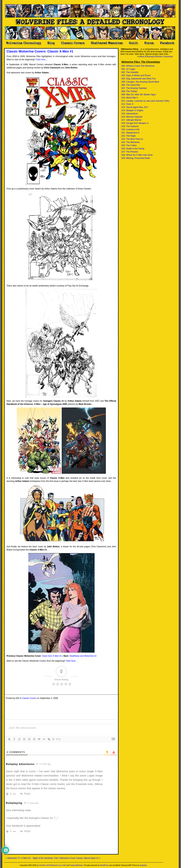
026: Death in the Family (133, 149)
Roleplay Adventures (20, 764)
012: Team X (127, 104)
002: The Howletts (130, 72)
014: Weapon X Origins (132, 110)
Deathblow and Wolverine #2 (83, 656)
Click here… (42, 60)
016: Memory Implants (132, 117)
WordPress (104, 865)
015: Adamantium (130, 114)
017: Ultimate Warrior (131, 120)
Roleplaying (14, 803)
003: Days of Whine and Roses (136, 75)
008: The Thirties (129, 91)
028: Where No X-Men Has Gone (137, 155)
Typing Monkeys (76, 865)
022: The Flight (129, 136)
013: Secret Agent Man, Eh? (135, 107)
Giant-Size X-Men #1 (52, 656)
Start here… (72, 661)
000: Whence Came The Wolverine (138, 66)
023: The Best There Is (132, 139)
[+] (59, 739)
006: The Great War (131, 85)
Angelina (143, 865)
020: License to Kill (130, 130)
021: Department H (130, 133)
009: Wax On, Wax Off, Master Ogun (139, 95)
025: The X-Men (129, 145)
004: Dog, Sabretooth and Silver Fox (139, 79)
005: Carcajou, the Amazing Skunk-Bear (140, 82)
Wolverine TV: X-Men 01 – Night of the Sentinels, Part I (33, 858)
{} (54, 739)
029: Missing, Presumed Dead (136, 158)
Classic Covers (29, 698)
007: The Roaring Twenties (134, 88)
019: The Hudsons (130, 126)
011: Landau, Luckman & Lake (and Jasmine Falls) (145, 101)
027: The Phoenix (130, 152)
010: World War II (130, 98)
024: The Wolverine (131, 142)
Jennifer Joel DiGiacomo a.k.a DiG (53, 865)
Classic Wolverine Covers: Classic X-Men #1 (40, 51)
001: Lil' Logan (128, 69)
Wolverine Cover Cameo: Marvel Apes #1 (79, 858)
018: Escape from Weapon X (135, 123)
